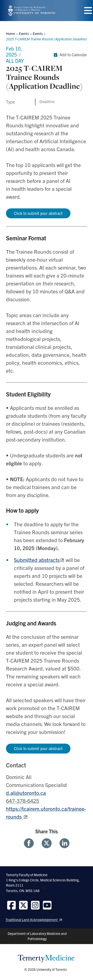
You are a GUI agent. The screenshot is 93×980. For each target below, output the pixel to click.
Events (38, 33)
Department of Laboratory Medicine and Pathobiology (37, 936)
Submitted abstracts (37, 560)
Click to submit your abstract (38, 213)
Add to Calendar (69, 55)
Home (10, 33)
